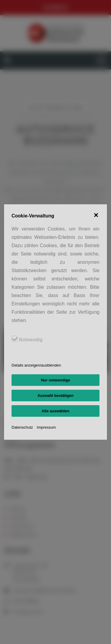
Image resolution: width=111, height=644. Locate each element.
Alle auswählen (56, 411)
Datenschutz (22, 427)
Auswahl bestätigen (55, 396)
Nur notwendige (55, 380)
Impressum (46, 427)
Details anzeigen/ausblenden (36, 365)
